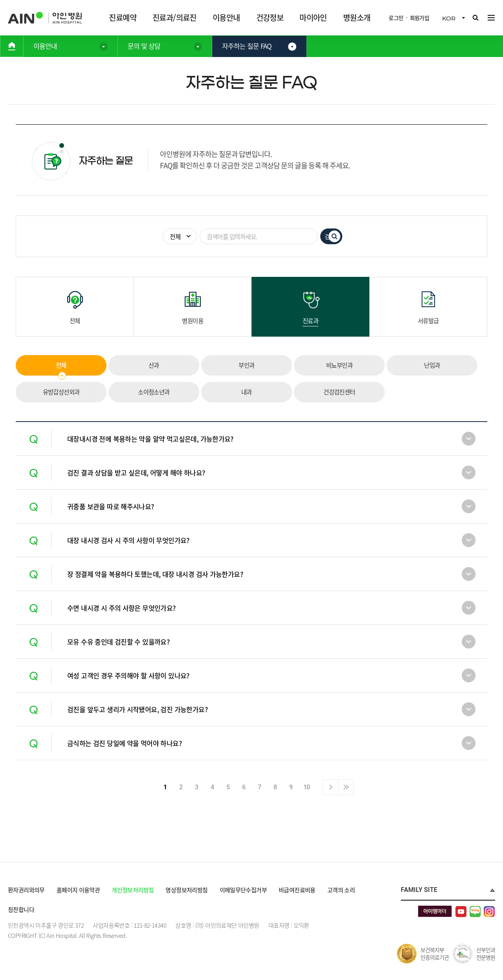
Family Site (419, 890)
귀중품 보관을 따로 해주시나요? (111, 506)
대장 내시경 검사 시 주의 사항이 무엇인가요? (129, 540)
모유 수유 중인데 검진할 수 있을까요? (119, 642)
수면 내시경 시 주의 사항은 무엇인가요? (122, 608)
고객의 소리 (343, 890)
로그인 (396, 18)
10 (307, 787)
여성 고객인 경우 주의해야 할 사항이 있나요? (129, 675)
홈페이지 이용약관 (79, 890)
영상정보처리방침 (188, 890)
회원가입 (419, 18)
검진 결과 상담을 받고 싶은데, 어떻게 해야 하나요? (137, 472)
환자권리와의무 (27, 890)
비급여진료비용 (299, 890)
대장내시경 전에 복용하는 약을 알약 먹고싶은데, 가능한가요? (151, 439)
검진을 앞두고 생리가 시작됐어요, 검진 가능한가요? (138, 709)
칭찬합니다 (21, 910)
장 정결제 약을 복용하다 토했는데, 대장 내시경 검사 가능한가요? (156, 574)
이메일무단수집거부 (245, 890)
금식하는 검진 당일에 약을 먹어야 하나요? (125, 743)
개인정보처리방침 (134, 890)
